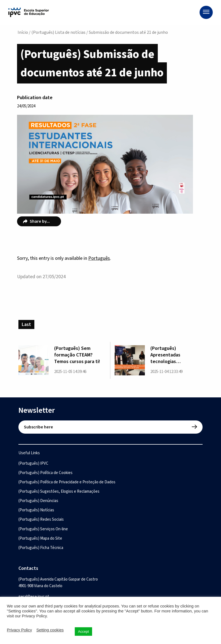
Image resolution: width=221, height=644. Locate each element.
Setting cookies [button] (50, 630)
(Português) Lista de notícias (58, 32)
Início (23, 32)
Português (99, 258)
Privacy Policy (19, 630)
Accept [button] (84, 632)
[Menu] (206, 12)
